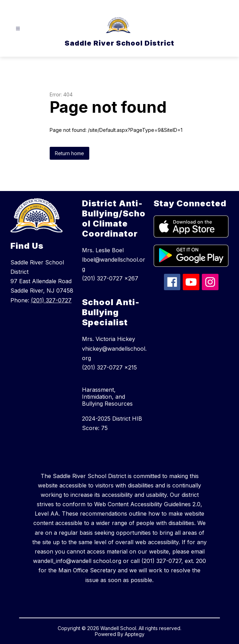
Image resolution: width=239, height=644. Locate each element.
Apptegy (135, 634)
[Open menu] (18, 29)
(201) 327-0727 (51, 300)
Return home (69, 153)
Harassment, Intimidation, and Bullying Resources (107, 397)
